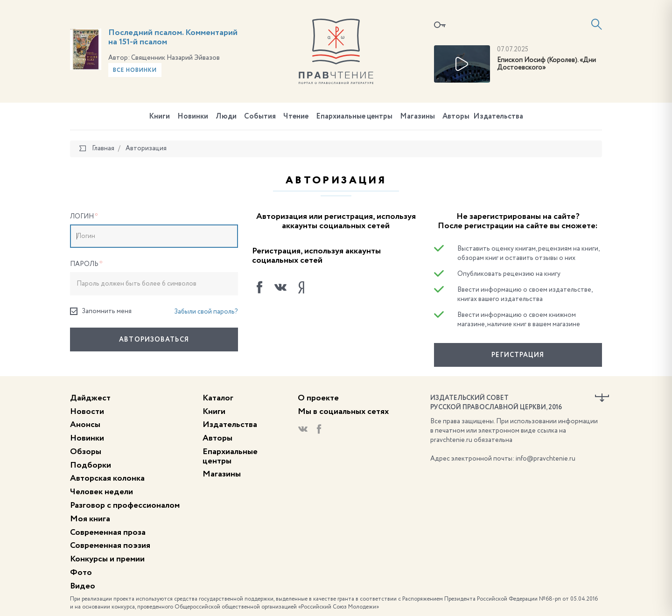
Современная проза (108, 532)
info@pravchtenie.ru (546, 459)
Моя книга (90, 519)
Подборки (91, 465)
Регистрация (518, 355)
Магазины (417, 117)
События (260, 117)
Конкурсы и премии (107, 559)
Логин (84, 217)
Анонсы (85, 425)
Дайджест (90, 398)
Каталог (218, 398)
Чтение (296, 117)
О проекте (318, 398)
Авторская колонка (107, 478)
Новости (87, 412)
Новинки (193, 117)
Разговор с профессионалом (125, 505)
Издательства (498, 117)
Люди (226, 117)
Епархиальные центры (354, 117)
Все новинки (135, 70)
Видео (83, 586)
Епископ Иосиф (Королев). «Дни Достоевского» (546, 64)
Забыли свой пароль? (206, 312)
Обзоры (86, 452)
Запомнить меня (101, 311)
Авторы (456, 117)
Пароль (86, 264)
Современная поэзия (110, 546)
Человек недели (101, 492)
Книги (159, 117)
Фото (81, 573)
